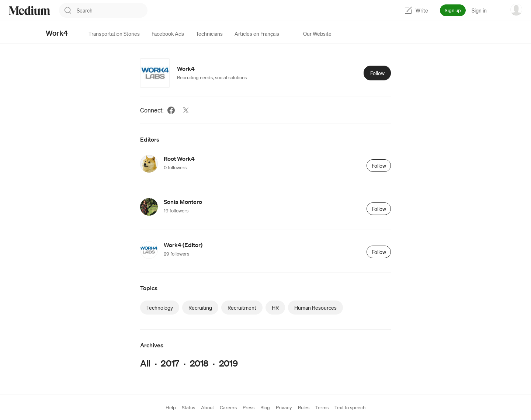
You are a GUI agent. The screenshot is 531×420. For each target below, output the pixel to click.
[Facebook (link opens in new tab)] (171, 110)
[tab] (114, 34)
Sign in (479, 10)
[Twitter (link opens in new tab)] (186, 110)
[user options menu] (516, 10)
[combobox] (112, 10)
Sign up (453, 10)
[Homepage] (29, 11)
